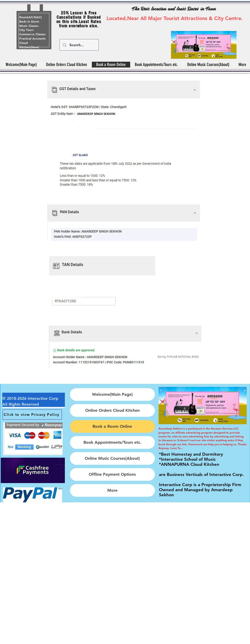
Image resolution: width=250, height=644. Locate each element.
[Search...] (79, 45)
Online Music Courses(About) (112, 458)
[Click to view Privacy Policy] (32, 415)
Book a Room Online (112, 426)
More (112, 490)
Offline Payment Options (112, 474)
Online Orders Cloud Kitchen (112, 410)
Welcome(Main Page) (112, 394)
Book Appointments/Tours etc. (112, 442)
